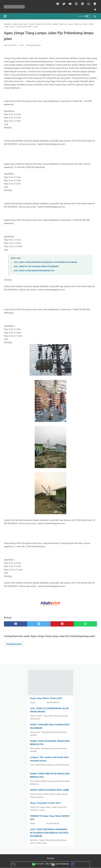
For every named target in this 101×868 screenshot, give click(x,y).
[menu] (6, 16)
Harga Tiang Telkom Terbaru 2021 (46, 698)
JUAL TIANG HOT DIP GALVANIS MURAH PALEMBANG (36, 266)
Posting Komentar (33, 45)
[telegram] (94, 9)
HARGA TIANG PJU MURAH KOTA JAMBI (49, 790)
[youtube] (70, 3)
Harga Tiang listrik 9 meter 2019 (45, 803)
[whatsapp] (88, 3)
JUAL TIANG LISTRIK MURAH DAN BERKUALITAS (34, 270)
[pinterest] (62, 623)
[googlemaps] (94, 3)
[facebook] (57, 3)
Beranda (51, 858)
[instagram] (76, 3)
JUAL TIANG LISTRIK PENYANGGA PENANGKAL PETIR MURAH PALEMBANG (45, 262)
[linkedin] (82, 3)
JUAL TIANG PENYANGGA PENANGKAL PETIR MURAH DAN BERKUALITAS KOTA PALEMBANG (49, 833)
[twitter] (63, 3)
